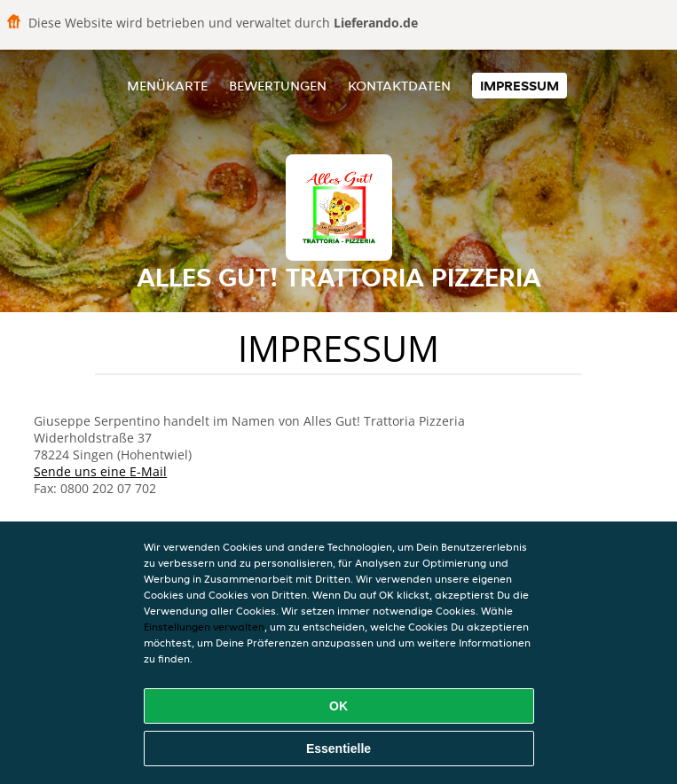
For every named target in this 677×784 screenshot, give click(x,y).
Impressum (520, 86)
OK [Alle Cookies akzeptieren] (338, 706)
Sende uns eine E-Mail (100, 471)
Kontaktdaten (399, 86)
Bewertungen (278, 86)
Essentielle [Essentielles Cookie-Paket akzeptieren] (338, 749)
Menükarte (167, 86)
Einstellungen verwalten (204, 627)
